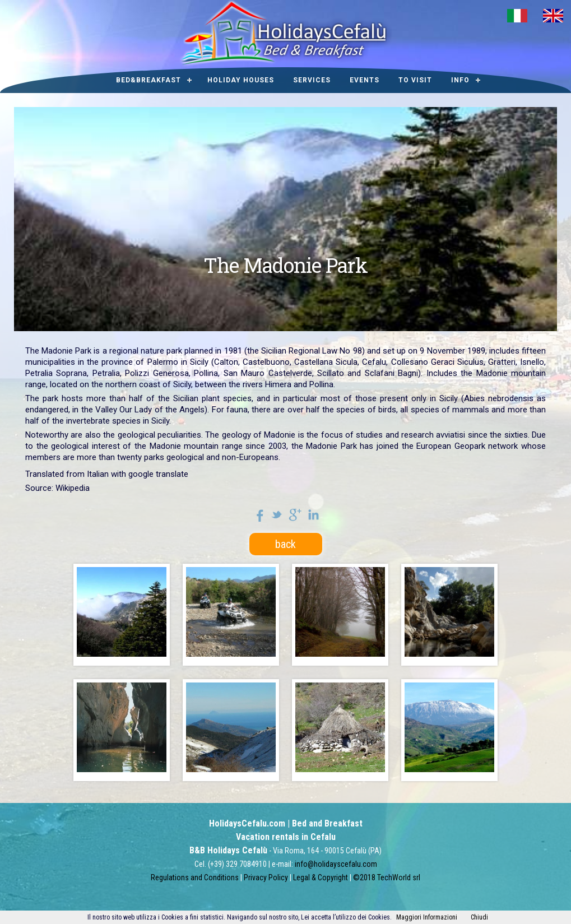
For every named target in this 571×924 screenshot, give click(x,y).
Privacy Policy (266, 877)
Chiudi (479, 917)
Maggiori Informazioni (427, 917)
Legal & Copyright (321, 877)
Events (365, 80)
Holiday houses (241, 80)
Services (312, 80)
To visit (415, 80)
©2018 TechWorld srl (387, 877)
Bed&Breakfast (148, 80)
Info (460, 80)
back (285, 544)
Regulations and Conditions (195, 877)
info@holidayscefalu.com (336, 864)
